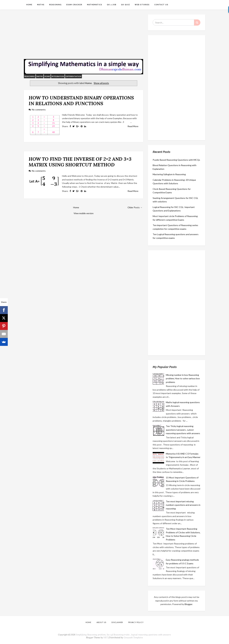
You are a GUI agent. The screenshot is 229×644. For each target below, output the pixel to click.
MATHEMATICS (95, 5)
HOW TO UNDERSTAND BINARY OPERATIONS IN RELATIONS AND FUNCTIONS (81, 101)
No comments (39, 110)
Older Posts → (135, 207)
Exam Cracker (74, 5)
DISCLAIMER (117, 622)
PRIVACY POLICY (136, 622)
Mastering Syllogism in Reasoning (169, 174)
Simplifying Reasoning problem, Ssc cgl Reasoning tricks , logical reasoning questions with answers (123, 635)
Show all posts (101, 83)
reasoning (30, 76)
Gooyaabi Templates (133, 638)
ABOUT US (101, 622)
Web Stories (142, 5)
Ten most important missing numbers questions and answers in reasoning (183, 505)
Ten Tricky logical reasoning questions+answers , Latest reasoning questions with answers (183, 430)
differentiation (73, 76)
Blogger (188, 604)
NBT (106, 638)
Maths (41, 5)
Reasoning (55, 5)
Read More (133, 126)
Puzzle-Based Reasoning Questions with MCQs (176, 160)
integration (58, 76)
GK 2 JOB (112, 5)
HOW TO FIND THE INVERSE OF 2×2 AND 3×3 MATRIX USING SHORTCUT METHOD (80, 162)
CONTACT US (161, 5)
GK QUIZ (125, 5)
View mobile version (84, 213)
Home (29, 5)
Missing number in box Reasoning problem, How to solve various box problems (183, 378)
